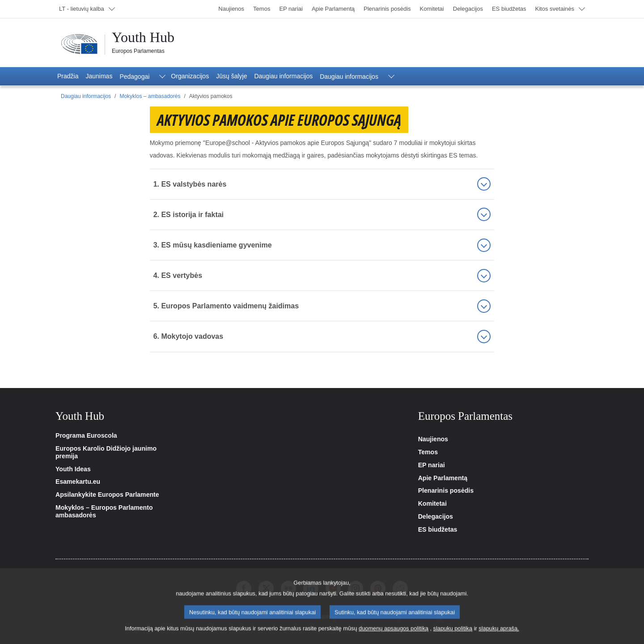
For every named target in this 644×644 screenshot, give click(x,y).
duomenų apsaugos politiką (394, 635)
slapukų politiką (453, 635)
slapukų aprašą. (499, 635)
